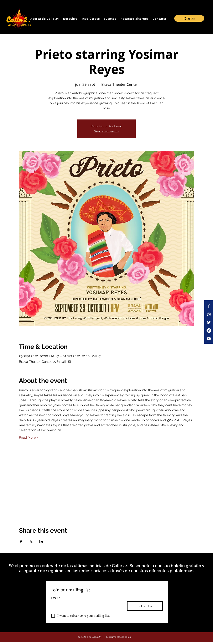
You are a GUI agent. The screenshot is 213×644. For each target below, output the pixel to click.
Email (56, 598)
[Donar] (189, 18)
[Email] (87, 605)
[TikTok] (209, 331)
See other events (107, 131)
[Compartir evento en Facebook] (21, 542)
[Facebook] (209, 306)
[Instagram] (209, 314)
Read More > (29, 437)
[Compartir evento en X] (31, 542)
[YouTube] (209, 339)
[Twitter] (209, 322)
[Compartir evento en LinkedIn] (41, 542)
